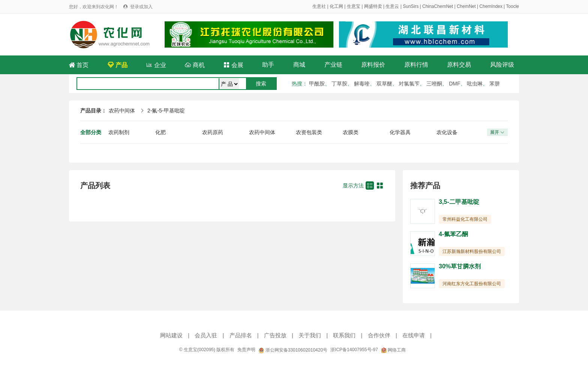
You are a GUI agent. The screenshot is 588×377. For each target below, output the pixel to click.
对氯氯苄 (409, 84)
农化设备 (447, 132)
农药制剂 (119, 132)
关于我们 (310, 335)
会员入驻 (206, 335)
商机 (195, 65)
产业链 (333, 65)
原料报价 (373, 65)
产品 (117, 65)
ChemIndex (491, 6)
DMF (454, 84)
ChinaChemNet (438, 6)
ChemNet (466, 6)
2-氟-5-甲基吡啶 (166, 111)
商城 (299, 65)
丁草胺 (339, 84)
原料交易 (459, 65)
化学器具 (400, 132)
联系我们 (344, 335)
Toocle (512, 6)
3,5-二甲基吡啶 (459, 202)
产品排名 (241, 335)
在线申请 (414, 335)
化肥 (160, 132)
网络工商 (393, 350)
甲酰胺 (317, 84)
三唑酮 (434, 84)
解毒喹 (362, 84)
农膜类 (351, 132)
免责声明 (246, 350)
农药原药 (213, 132)
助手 (268, 65)
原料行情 (416, 65)
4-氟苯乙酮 (453, 234)
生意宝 (354, 6)
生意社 (319, 6)
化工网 (336, 6)
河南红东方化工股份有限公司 (472, 284)
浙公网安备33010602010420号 (293, 350)
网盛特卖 (373, 6)
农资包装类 (309, 132)
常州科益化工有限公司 (465, 219)
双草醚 (384, 84)
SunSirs (411, 6)
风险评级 (502, 65)
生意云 (392, 6)
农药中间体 (122, 111)
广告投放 (275, 335)
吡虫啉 (475, 84)
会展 (233, 65)
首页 (79, 65)
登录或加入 (141, 7)
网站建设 (171, 335)
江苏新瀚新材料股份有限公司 (472, 251)
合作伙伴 (379, 335)
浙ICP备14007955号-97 (354, 350)
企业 (156, 65)
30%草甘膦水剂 (460, 266)
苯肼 (495, 84)
